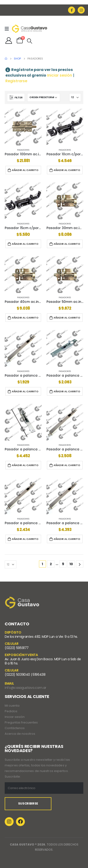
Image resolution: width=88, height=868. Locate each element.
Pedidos (11, 711)
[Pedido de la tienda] (44, 97)
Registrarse (16, 81)
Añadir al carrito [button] (25, 170)
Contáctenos (15, 728)
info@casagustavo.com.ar (25, 688)
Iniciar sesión (60, 75)
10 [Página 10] (71, 564)
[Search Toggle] (30, 41)
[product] (23, 127)
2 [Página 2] (51, 564)
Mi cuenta (12, 706)
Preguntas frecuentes (21, 722)
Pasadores (23, 150)
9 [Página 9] (63, 564)
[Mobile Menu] (8, 29)
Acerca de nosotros (20, 734)
